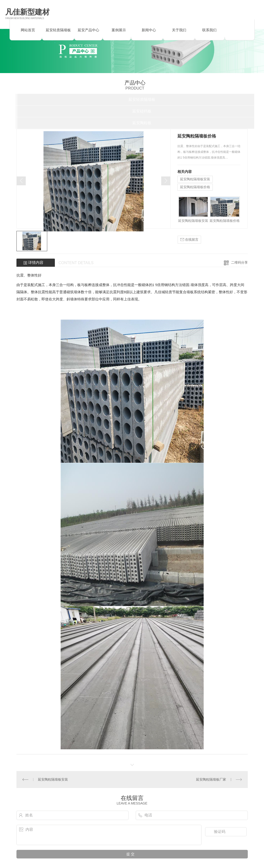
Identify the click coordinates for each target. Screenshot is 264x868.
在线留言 (189, 240)
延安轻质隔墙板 (58, 30)
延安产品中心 (88, 30)
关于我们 (179, 30)
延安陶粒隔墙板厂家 (211, 779)
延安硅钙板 (142, 111)
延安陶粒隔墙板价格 (195, 187)
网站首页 (28, 30)
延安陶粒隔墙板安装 (195, 179)
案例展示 (119, 30)
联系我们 (209, 30)
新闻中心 (149, 30)
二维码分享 (239, 262)
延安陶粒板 (142, 123)
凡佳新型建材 (27, 12)
